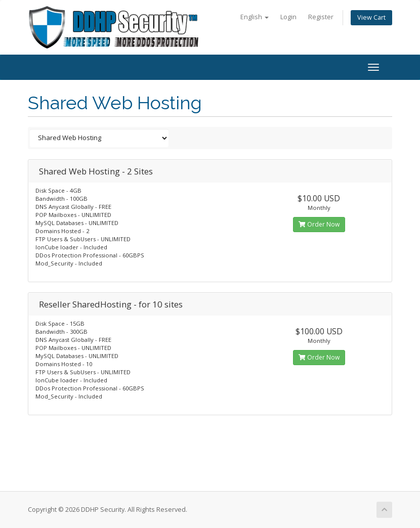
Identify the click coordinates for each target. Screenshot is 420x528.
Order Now (319, 224)
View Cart (371, 17)
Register (321, 17)
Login (288, 17)
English (255, 17)
